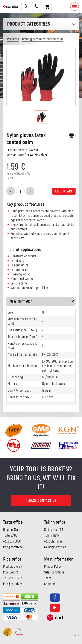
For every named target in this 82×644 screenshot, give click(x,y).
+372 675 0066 (12, 541)
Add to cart (64, 191)
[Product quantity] (20, 191)
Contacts (50, 584)
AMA (77, 635)
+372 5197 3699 (53, 541)
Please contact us (41, 501)
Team (48, 578)
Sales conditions (54, 572)
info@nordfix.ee (13, 547)
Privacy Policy (53, 567)
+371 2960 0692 (12, 578)
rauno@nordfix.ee (55, 547)
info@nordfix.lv (12, 584)
